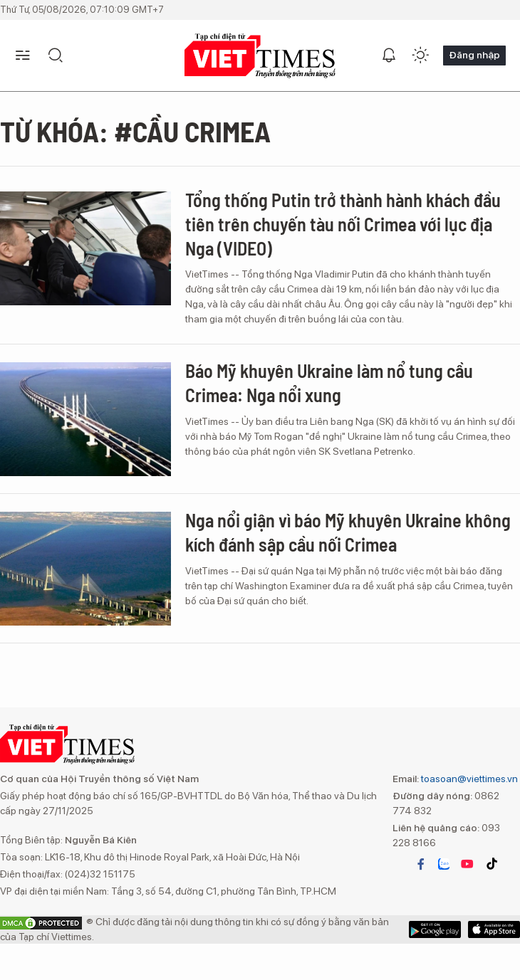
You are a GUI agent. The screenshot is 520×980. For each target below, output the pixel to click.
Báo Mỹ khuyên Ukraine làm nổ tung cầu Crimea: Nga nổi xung (329, 383)
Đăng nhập (474, 55)
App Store (435, 929)
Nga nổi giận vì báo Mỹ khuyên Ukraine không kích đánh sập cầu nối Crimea (348, 532)
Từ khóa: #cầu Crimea (135, 131)
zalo (444, 864)
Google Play (494, 929)
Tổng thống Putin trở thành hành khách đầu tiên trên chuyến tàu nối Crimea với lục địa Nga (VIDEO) (343, 224)
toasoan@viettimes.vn (468, 779)
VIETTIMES (260, 56)
